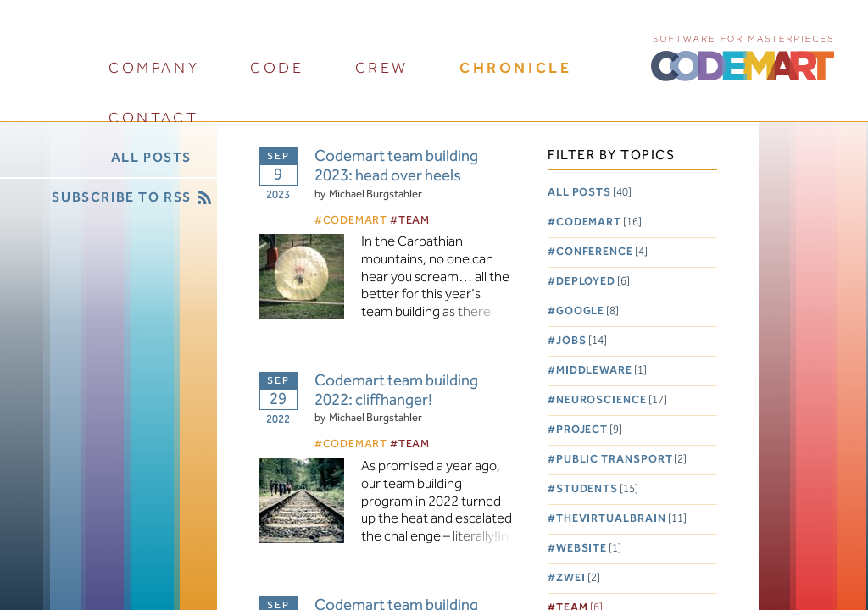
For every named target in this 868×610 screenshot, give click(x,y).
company (154, 68)
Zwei (578, 578)
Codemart (599, 222)
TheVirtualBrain (621, 519)
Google (587, 311)
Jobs (581, 341)
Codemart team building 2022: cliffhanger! (396, 391)
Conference (602, 252)
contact (153, 118)
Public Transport (622, 460)
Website (589, 549)
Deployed (593, 282)
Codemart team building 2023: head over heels (396, 167)
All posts (590, 193)
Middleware (601, 371)
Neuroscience (612, 400)
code (277, 68)
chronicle (515, 68)
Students (597, 489)
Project (589, 430)
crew (382, 68)
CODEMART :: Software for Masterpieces (743, 57)
